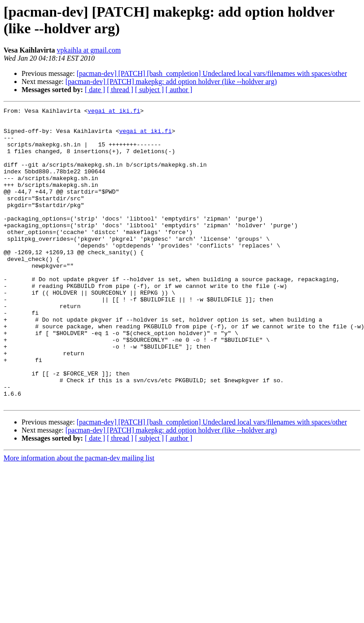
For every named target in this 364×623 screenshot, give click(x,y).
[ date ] (95, 90)
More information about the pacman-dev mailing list (79, 517)
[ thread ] (120, 90)
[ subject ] (149, 90)
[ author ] (179, 90)
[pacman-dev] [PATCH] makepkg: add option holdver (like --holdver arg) (171, 82)
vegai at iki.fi (114, 112)
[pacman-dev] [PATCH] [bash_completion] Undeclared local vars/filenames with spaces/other (212, 73)
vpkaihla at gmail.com (89, 50)
